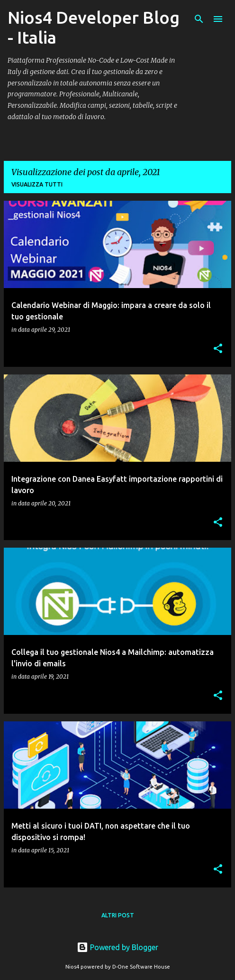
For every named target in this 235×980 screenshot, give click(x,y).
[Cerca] (199, 19)
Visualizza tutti (37, 184)
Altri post (118, 915)
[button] (218, 349)
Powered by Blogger (117, 947)
